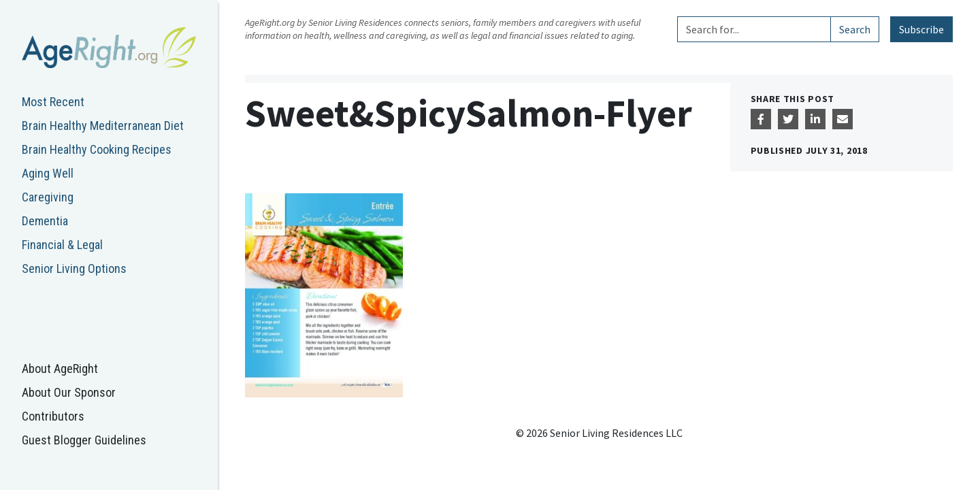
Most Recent (53, 102)
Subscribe (921, 29)
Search (855, 29)
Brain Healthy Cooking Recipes (97, 149)
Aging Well (48, 173)
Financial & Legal (62, 245)
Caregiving (48, 197)
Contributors (53, 416)
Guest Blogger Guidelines (84, 440)
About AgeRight (60, 369)
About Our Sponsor (69, 392)
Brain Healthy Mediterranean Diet (103, 126)
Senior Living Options (74, 268)
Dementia (45, 221)
